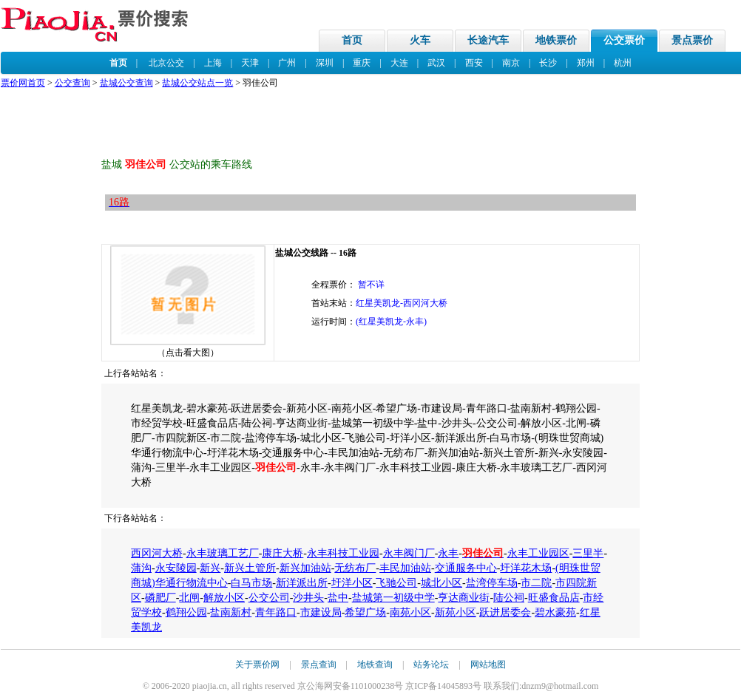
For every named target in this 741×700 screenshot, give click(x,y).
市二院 (536, 583)
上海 (213, 63)
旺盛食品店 (554, 598)
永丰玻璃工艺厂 (223, 553)
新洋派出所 (302, 583)
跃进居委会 (505, 612)
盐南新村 (231, 612)
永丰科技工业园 (343, 553)
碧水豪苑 (555, 612)
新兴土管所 (250, 568)
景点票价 (692, 40)
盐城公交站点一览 (197, 83)
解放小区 (224, 598)
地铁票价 (556, 40)
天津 (250, 63)
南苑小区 (410, 612)
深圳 (325, 63)
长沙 (548, 63)
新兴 (210, 568)
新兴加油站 (305, 568)
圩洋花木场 (526, 568)
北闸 (189, 598)
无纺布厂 (355, 568)
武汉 (436, 63)
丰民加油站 (405, 568)
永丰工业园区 (538, 553)
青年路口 (276, 612)
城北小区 (441, 583)
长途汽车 (488, 40)
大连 (399, 63)
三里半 (588, 553)
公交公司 (269, 598)
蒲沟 (141, 568)
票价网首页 (23, 83)
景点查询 (319, 665)
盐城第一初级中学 (393, 598)
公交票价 (624, 40)
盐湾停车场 (492, 583)
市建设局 (321, 612)
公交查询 (72, 83)
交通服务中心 (466, 568)
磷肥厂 (160, 598)
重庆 (362, 63)
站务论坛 (431, 665)
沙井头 (308, 598)
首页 (352, 40)
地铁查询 (375, 665)
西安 (474, 63)
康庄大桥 (282, 553)
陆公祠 (509, 598)
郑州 (586, 63)
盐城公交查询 (126, 83)
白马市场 (251, 583)
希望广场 (365, 612)
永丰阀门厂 (409, 553)
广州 (287, 63)
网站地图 (488, 665)
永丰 (448, 553)
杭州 (623, 63)
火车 (420, 40)
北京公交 (166, 63)
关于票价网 (257, 665)
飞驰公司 (396, 583)
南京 (511, 63)
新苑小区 (456, 612)
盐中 (338, 598)
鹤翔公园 (186, 612)
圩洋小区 (352, 583)
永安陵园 (176, 568)
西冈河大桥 (157, 553)
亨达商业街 (464, 598)
